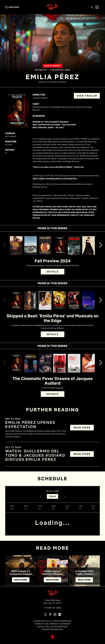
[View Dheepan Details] (45, 363)
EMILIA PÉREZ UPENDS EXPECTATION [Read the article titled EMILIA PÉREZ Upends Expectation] (30, 424)
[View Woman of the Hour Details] (45, 245)
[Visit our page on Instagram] (55, 614)
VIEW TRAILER (87, 96)
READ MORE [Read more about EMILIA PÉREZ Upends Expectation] (82, 428)
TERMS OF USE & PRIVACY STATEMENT (52, 624)
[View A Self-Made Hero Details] (89, 363)
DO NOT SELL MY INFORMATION (52, 627)
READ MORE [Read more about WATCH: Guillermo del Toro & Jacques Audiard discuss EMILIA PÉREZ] (82, 454)
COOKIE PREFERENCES (52, 629)
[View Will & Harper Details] (31, 245)
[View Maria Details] (89, 245)
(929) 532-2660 (54, 608)
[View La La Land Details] (89, 301)
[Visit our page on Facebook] (50, 614)
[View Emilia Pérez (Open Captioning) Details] (31, 301)
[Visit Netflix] (53, 639)
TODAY (52, 496)
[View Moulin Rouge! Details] (74, 301)
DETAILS (53, 272)
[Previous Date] (40, 496)
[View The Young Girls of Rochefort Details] (45, 301)
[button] (92, 7)
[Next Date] (65, 496)
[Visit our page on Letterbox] (60, 614)
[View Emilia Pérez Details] (60, 245)
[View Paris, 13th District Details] (74, 363)
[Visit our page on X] (45, 614)
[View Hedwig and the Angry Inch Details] (60, 301)
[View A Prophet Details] (60, 363)
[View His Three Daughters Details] (16, 245)
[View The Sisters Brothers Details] (31, 363)
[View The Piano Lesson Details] (74, 245)
